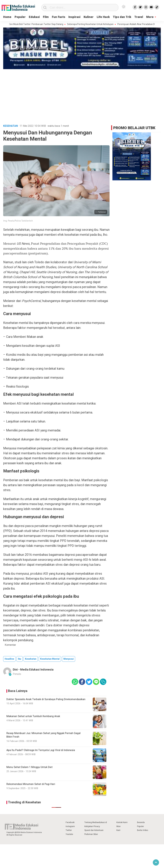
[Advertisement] (82, 94)
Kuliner (89, 17)
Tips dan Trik (122, 17)
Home (7, 17)
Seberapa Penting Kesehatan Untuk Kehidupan (92, 24)
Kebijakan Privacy (92, 826)
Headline (9, 659)
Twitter (69, 830)
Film (46, 17)
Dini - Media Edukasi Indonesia (33, 670)
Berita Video (143, 830)
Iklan (119, 826)
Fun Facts (59, 17)
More (150, 17)
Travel (139, 17)
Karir (118, 830)
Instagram (70, 826)
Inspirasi (74, 17)
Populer (20, 17)
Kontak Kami (122, 822)
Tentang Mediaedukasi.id (96, 822)
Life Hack (103, 17)
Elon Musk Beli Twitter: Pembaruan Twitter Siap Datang (38, 24)
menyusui (69, 659)
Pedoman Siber (91, 834)
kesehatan (31, 659)
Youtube (69, 834)
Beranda (141, 822)
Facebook (70, 822)
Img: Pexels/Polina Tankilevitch (18, 221)
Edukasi (34, 17)
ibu (20, 659)
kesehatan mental (50, 659)
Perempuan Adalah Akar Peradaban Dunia (140, 24)
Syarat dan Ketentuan (94, 830)
